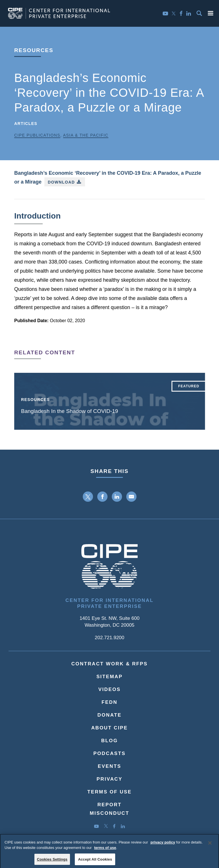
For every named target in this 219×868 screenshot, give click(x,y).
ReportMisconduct (109, 809)
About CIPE (110, 728)
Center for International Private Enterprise (109, 603)
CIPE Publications (37, 135)
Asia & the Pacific (86, 135)
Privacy (110, 779)
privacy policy (163, 845)
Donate (110, 715)
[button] (210, 13)
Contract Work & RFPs (110, 664)
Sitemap (109, 677)
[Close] (210, 846)
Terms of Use (109, 792)
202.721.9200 (109, 638)
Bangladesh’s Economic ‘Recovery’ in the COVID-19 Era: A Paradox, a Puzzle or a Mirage (108, 178)
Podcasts (109, 753)
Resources (34, 50)
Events (109, 766)
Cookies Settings (52, 862)
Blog (110, 741)
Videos (110, 689)
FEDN (109, 702)
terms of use (105, 851)
